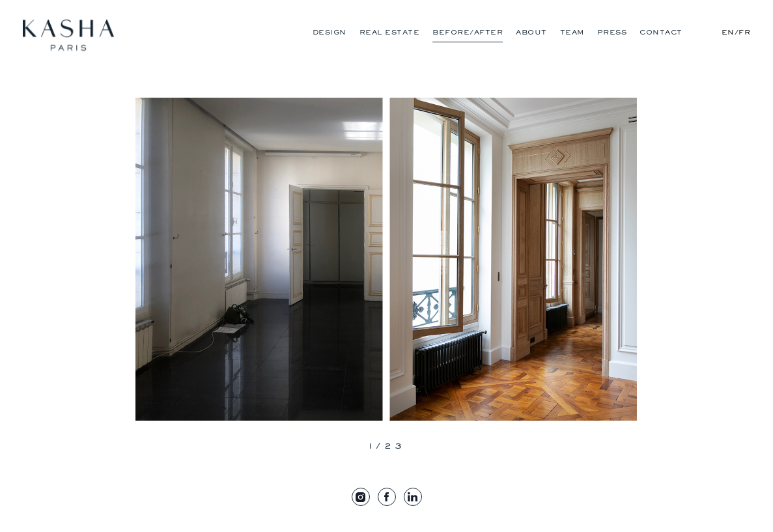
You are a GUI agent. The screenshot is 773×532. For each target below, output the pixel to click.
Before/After (468, 32)
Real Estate (390, 32)
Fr (744, 32)
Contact (661, 32)
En (728, 32)
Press (612, 32)
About (531, 32)
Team (572, 32)
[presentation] (309, 447)
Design (330, 32)
